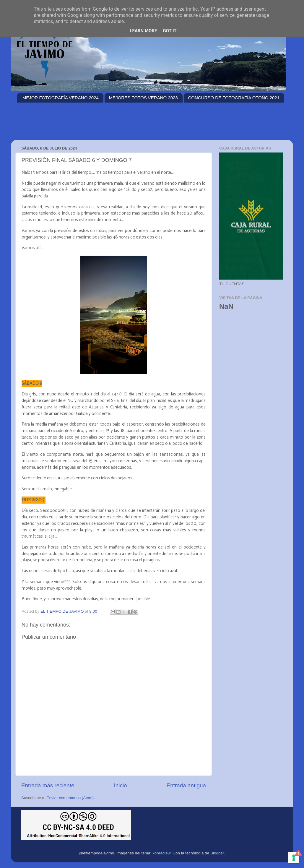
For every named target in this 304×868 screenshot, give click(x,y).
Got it (170, 31)
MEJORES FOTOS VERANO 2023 (143, 98)
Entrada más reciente (48, 785)
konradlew (161, 853)
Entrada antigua (186, 785)
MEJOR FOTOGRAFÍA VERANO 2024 (61, 98)
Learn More (143, 31)
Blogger (217, 853)
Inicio (121, 785)
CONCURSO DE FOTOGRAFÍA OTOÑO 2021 (234, 98)
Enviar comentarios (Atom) (70, 798)
